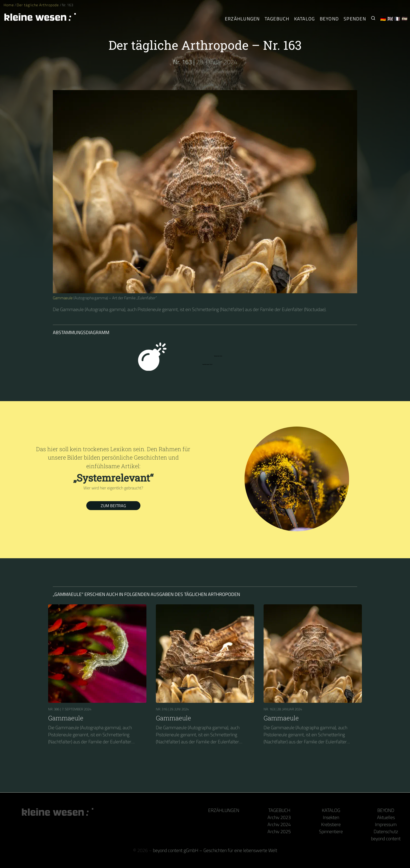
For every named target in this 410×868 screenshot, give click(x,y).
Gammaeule (63, 298)
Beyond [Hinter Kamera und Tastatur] (329, 19)
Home (9, 5)
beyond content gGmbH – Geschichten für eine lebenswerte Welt (215, 850)
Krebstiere (331, 824)
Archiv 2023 (279, 817)
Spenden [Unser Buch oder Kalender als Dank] (355, 19)
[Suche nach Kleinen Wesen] (373, 19)
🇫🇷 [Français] (397, 19)
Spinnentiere (331, 831)
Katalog (331, 810)
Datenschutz (386, 831)
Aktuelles (386, 817)
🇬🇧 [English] (390, 19)
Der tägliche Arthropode (38, 5)
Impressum (386, 824)
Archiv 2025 (279, 831)
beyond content (386, 839)
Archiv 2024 (279, 824)
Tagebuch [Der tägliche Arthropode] (277, 19)
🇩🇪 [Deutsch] (383, 19)
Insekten (331, 817)
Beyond (386, 810)
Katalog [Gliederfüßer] (305, 19)
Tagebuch (279, 810)
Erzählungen (242, 19)
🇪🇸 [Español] (405, 19)
